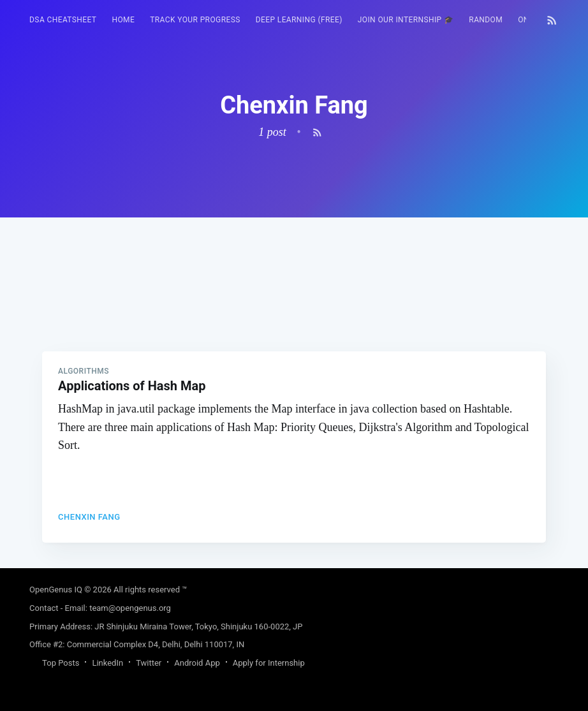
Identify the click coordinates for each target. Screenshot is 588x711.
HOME (123, 20)
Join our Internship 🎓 (406, 20)
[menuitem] (63, 20)
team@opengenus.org (130, 608)
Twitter (149, 663)
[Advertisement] (294, 307)
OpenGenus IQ (56, 590)
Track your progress (195, 20)
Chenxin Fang (89, 517)
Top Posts (61, 663)
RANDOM (486, 20)
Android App (197, 663)
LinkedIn (107, 663)
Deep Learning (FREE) (299, 20)
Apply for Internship (269, 663)
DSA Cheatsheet (63, 20)
